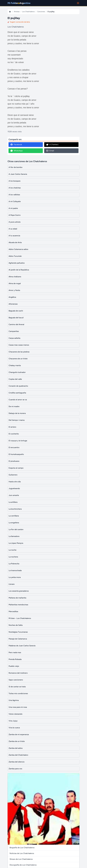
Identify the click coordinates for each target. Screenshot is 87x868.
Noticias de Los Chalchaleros (22, 853)
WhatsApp (17, 151)
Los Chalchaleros (28, 12)
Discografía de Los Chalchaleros (23, 865)
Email (50, 151)
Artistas (17, 12)
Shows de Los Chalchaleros (21, 859)
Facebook (16, 145)
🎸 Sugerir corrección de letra (19, 22)
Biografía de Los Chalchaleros (22, 848)
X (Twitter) (52, 145)
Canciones (41, 12)
